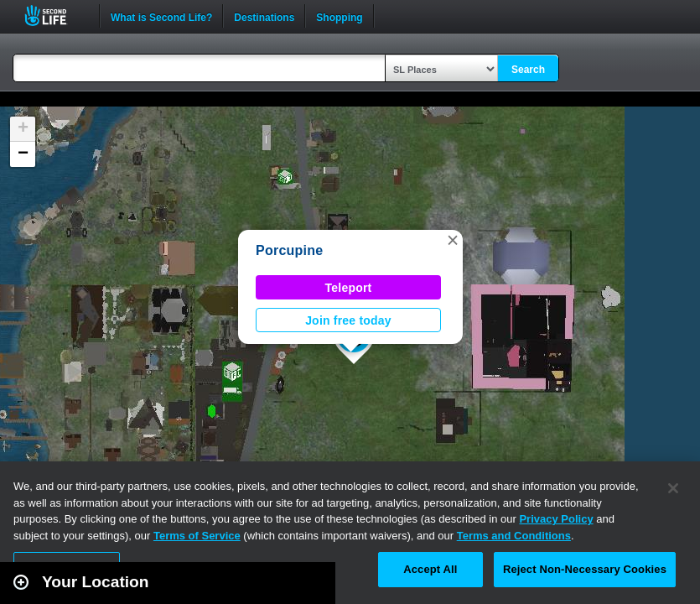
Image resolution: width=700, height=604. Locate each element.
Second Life (55, 16)
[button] (453, 240)
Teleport (349, 288)
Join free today (348, 320)
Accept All (430, 569)
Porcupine (289, 250)
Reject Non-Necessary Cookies (585, 569)
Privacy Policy (556, 519)
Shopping (339, 16)
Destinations (264, 16)
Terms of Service (197, 536)
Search (528, 70)
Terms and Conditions (514, 536)
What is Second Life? (161, 16)
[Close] (673, 488)
